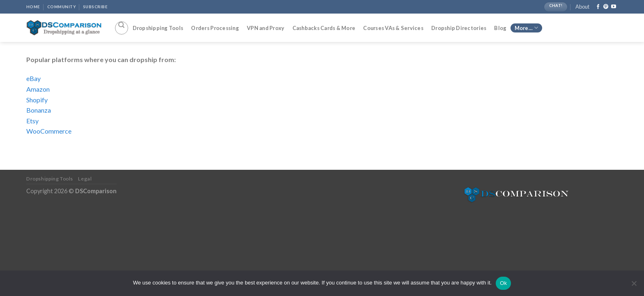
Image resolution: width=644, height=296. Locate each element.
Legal (85, 179)
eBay (33, 78)
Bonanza (39, 110)
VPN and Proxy (266, 28)
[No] (634, 286)
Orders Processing (215, 28)
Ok (503, 283)
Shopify (37, 100)
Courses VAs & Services (393, 28)
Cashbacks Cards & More (324, 28)
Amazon (38, 89)
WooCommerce (49, 131)
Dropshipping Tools (158, 28)
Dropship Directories (459, 28)
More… (527, 28)
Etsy (32, 121)
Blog (500, 28)
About (582, 7)
